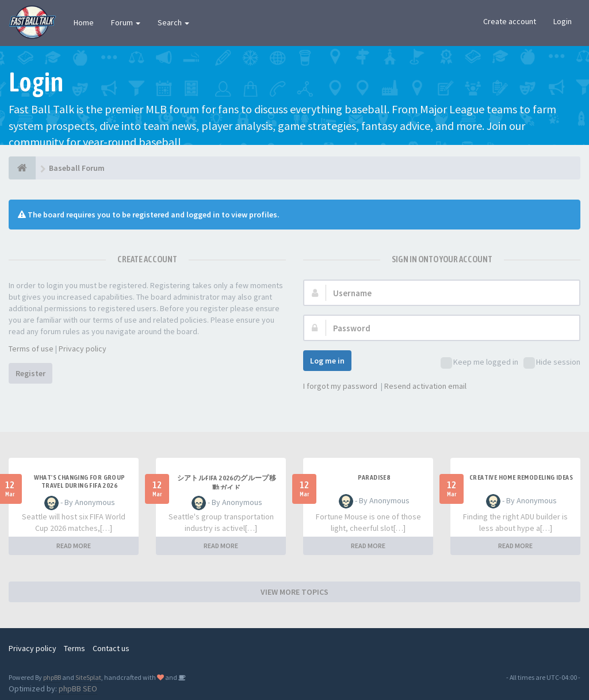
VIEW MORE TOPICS (294, 592)
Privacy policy (83, 349)
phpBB (52, 677)
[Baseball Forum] (22, 168)
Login (563, 21)
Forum (126, 22)
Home (84, 22)
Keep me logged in (479, 363)
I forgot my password (340, 386)
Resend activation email (425, 386)
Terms (74, 648)
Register (30, 373)
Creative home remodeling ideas (521, 477)
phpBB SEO (78, 688)
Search (173, 22)
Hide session (552, 363)
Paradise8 (374, 477)
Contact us (111, 648)
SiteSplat (88, 677)
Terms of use (31, 349)
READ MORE (74, 546)
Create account (510, 21)
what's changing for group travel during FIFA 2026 (80, 481)
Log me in (327, 361)
